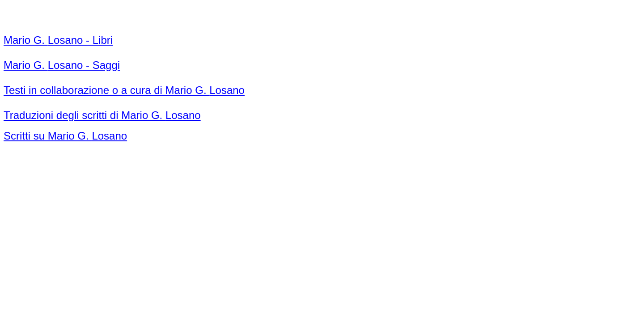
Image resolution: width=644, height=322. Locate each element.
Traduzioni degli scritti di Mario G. (102, 115)
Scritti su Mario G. (65, 136)
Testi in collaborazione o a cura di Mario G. (124, 90)
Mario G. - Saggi (62, 65)
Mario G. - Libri (58, 40)
